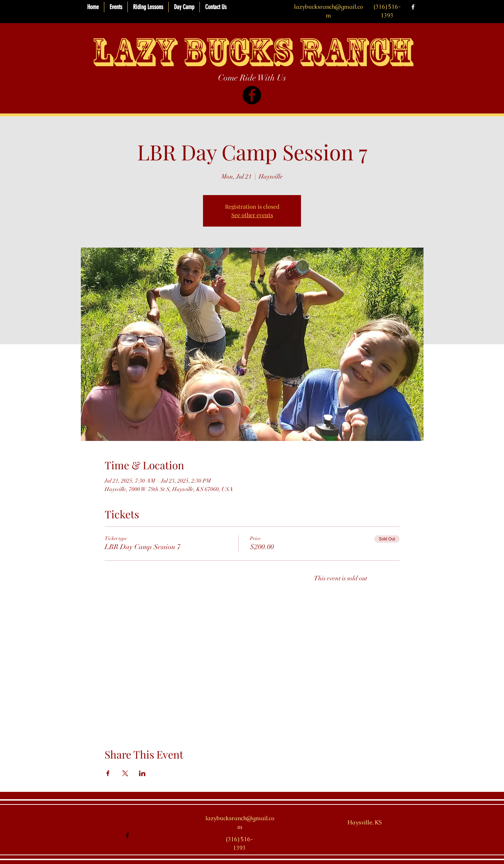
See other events (252, 215)
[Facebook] (252, 95)
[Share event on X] (125, 773)
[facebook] (413, 7)
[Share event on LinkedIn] (142, 773)
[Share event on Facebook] (108, 773)
